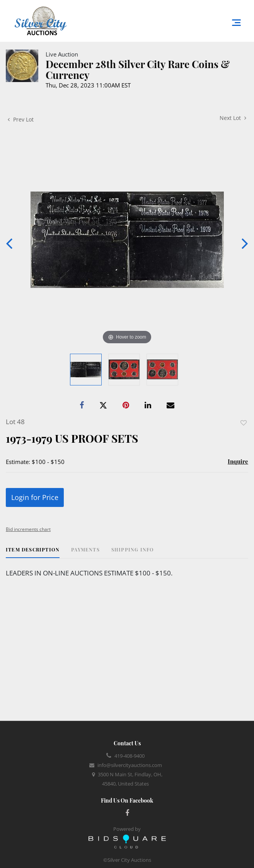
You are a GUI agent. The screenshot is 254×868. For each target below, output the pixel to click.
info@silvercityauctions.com (130, 765)
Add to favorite (244, 423)
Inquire (238, 461)
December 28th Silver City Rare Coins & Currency (138, 69)
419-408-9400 (130, 756)
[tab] (33, 552)
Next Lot (233, 118)
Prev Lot (21, 119)
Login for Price (35, 497)
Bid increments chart (28, 529)
